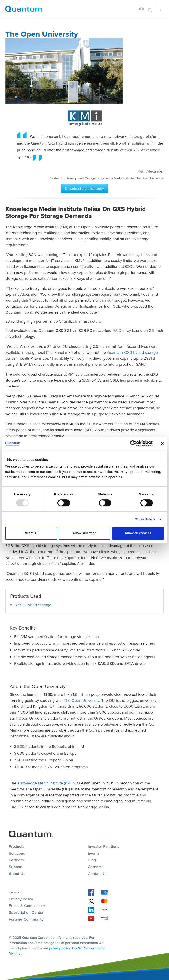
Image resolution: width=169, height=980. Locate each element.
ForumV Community (26, 919)
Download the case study (84, 189)
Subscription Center (26, 912)
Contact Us (98, 874)
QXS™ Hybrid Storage (33, 605)
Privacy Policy (21, 899)
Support (16, 867)
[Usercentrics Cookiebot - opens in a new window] (133, 444)
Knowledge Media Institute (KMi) (45, 783)
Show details (145, 519)
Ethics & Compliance (27, 906)
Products (17, 846)
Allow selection (84, 533)
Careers (95, 867)
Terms (14, 892)
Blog (92, 860)
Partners (16, 860)
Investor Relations (104, 846)
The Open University (82, 700)
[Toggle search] (150, 9)
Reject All (31, 533)
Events (94, 853)
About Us (17, 874)
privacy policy (60, 948)
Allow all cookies (138, 533)
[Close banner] (162, 444)
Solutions (17, 853)
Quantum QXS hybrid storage (132, 352)
